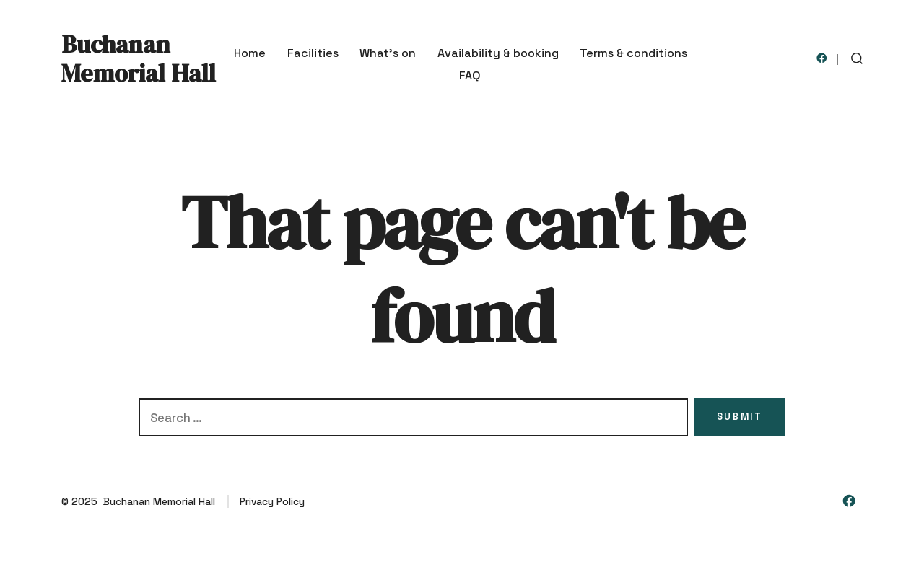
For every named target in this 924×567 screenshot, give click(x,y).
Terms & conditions (633, 53)
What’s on (388, 53)
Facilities (313, 53)
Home (250, 53)
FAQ (470, 75)
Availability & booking (498, 53)
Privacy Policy (272, 501)
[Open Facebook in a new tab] (822, 58)
